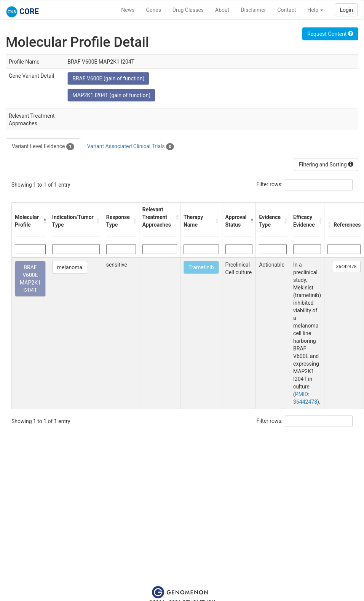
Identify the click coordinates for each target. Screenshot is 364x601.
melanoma (70, 267)
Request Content (330, 34)
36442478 (346, 267)
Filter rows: (270, 184)
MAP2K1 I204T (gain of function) (111, 95)
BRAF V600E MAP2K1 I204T (30, 279)
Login (346, 10)
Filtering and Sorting (326, 165)
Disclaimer (253, 10)
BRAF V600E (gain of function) (108, 78)
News (128, 10)
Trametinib (201, 267)
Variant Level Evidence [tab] (43, 147)
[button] (44, 221)
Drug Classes (188, 10)
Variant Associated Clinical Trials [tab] (131, 147)
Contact (287, 10)
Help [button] (315, 10)
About (222, 10)
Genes (154, 10)
